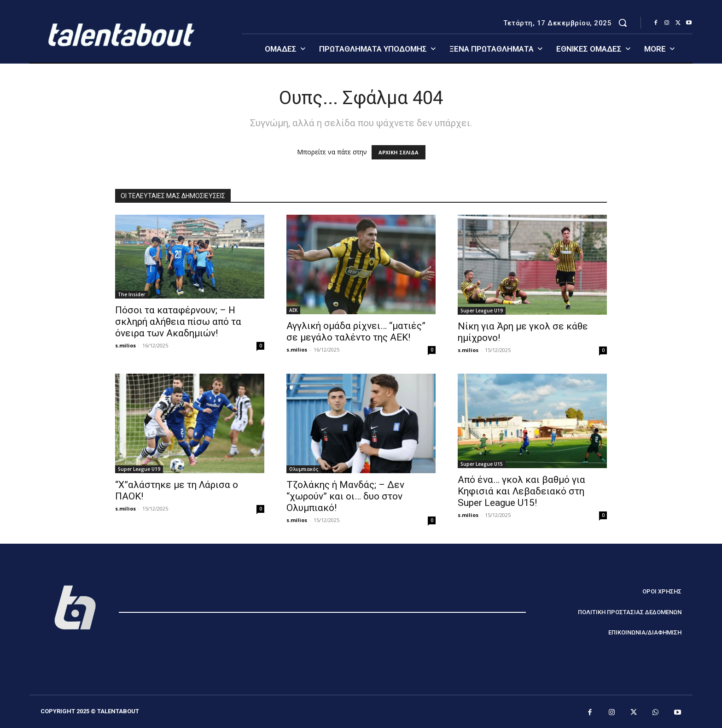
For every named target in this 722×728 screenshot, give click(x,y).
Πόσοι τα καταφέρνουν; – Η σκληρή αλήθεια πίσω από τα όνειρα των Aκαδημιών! (178, 322)
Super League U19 (482, 311)
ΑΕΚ (293, 310)
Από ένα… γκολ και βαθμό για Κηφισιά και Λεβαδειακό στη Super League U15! (521, 491)
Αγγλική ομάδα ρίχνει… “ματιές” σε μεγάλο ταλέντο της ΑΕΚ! (356, 332)
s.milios (125, 345)
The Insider (131, 294)
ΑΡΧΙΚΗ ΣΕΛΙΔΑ (399, 152)
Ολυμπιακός (304, 469)
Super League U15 (482, 464)
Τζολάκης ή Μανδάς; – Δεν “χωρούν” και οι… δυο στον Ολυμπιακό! (345, 496)
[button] (623, 23)
